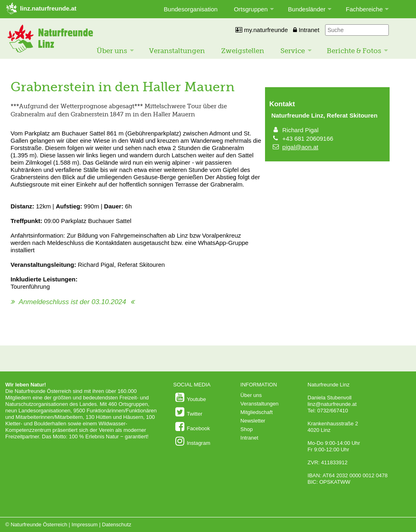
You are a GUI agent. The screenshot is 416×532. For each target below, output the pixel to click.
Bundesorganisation (191, 9)
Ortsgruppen (251, 9)
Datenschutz (116, 524)
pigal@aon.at (301, 147)
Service (293, 51)
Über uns (112, 51)
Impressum (84, 524)
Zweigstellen (243, 51)
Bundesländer (307, 9)
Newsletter (253, 421)
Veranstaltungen (177, 51)
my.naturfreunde (262, 30)
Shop (246, 429)
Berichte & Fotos (354, 51)
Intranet (306, 30)
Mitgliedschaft (256, 412)
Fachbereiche (364, 9)
